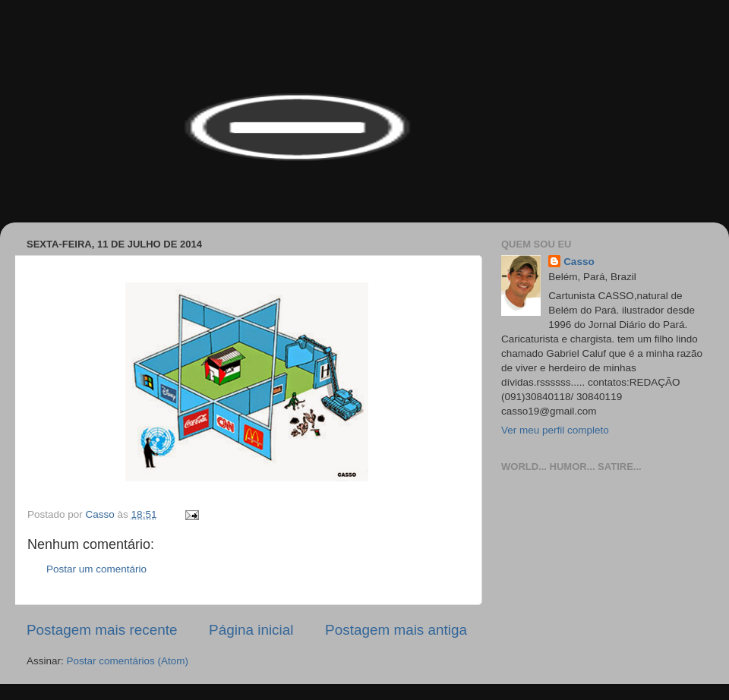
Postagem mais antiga (396, 630)
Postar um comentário (96, 569)
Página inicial (251, 630)
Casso (579, 262)
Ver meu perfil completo (555, 430)
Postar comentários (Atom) (128, 661)
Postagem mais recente (102, 630)
